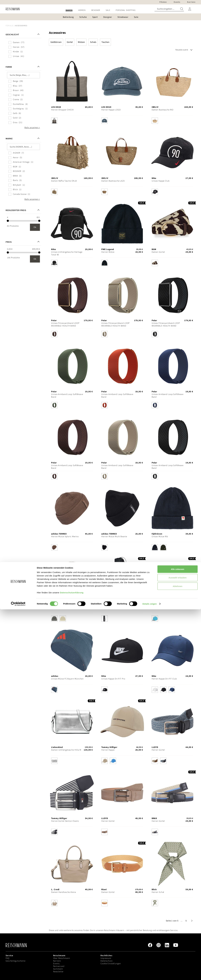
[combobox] (169, 9)
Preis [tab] (9, 242)
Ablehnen (178, 957)
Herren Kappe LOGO (111, 110)
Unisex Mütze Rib (160, 537)
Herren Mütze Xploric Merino (65, 537)
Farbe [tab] (9, 67)
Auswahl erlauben (178, 948)
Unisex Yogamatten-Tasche (114, 608)
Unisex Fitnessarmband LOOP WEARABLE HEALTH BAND (65, 325)
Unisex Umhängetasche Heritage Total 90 (67, 253)
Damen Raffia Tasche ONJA (64, 181)
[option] (54, 121)
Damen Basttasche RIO (163, 110)
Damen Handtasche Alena (63, 892)
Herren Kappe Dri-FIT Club (164, 679)
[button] (182, 921)
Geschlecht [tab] (12, 35)
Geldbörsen (56, 42)
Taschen (105, 42)
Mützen (81, 42)
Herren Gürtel (158, 750)
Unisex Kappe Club (161, 181)
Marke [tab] (9, 139)
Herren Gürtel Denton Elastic (65, 821)
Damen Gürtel (158, 252)
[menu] (100, 10)
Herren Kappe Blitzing (162, 608)
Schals (93, 42)
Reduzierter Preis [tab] (16, 210)
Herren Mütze (108, 252)
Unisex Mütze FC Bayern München (67, 679)
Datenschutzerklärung (72, 963)
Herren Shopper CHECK (62, 110)
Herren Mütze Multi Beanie (114, 537)
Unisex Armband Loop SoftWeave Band (67, 396)
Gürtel (70, 42)
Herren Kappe (108, 750)
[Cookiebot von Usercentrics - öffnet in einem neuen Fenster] (18, 975)
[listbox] (72, 121)
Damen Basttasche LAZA (113, 181)
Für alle (10, 26)
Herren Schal (158, 892)
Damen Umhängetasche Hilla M (66, 750)
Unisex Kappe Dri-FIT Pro (113, 679)
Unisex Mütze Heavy (61, 608)
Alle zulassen (177, 940)
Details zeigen (149, 974)
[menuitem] (69, 10)
